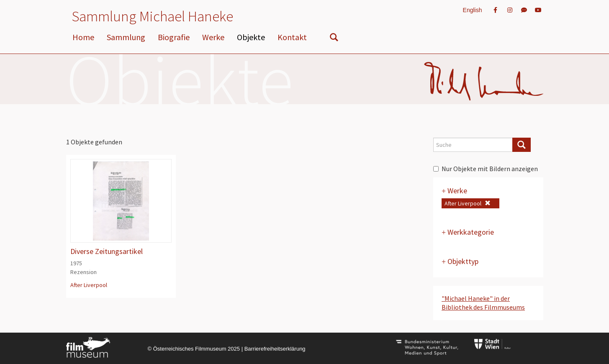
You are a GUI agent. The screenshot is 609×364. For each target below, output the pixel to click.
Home (83, 37)
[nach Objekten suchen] (334, 39)
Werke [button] (454, 191)
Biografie (174, 37)
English (473, 10)
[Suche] (522, 145)
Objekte (251, 37)
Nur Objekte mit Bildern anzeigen (486, 169)
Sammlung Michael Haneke (152, 16)
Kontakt (292, 37)
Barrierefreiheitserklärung (275, 349)
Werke (213, 37)
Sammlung (126, 37)
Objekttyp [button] (460, 261)
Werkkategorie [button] (468, 232)
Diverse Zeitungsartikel (107, 251)
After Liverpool (89, 285)
